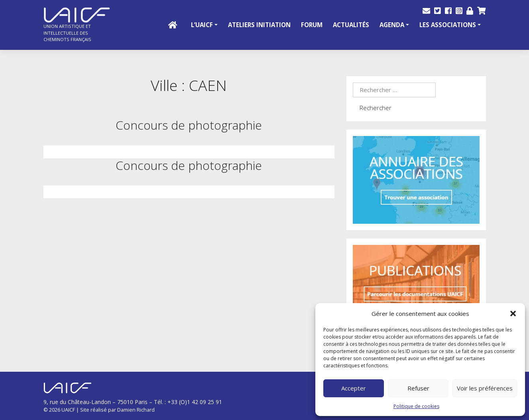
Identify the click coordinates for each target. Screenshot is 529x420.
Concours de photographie (189, 125)
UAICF (68, 410)
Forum (312, 25)
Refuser (418, 388)
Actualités (351, 25)
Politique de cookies (416, 406)
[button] (513, 314)
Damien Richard (136, 410)
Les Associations (448, 25)
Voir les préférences (485, 388)
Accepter (354, 388)
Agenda (392, 25)
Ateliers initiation (259, 25)
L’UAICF (202, 25)
